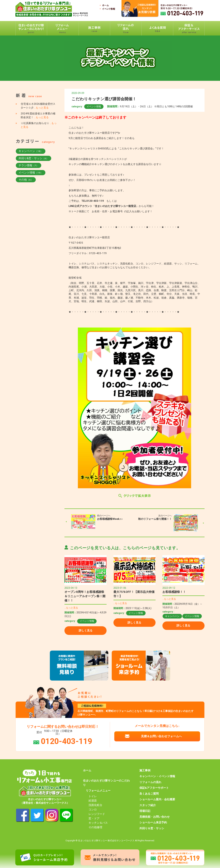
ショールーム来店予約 (153, 823)
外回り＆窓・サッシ (152, 828)
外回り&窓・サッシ (34, 158)
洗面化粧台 (95, 805)
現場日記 (145, 811)
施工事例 (145, 770)
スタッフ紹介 (148, 805)
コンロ (93, 810)
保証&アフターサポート (154, 788)
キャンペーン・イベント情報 (157, 776)
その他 (26, 180)
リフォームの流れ (150, 782)
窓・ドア (94, 819)
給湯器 (93, 801)
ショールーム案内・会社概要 (157, 799)
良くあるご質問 (149, 794)
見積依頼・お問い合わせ (155, 817)
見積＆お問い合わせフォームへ (161, 736)
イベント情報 (94, 106)
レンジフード (97, 814)
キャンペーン (172, 616)
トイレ (93, 796)
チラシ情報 (29, 165)
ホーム (87, 770)
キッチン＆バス (98, 823)
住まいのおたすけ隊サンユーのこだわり (106, 783)
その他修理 (95, 827)
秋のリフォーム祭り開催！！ (155, 519)
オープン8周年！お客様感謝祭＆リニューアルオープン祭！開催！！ (85, 596)
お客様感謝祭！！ (174, 592)
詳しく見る (86, 630)
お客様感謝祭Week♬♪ (110, 519)
